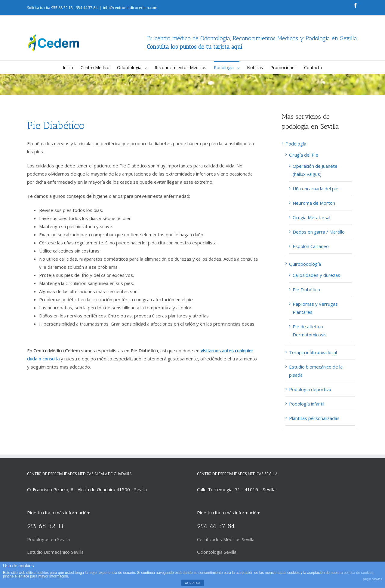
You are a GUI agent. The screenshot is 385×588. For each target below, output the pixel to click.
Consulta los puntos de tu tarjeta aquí (194, 47)
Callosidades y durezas (316, 275)
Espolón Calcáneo (311, 246)
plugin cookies (373, 579)
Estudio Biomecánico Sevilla (55, 552)
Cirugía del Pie (304, 155)
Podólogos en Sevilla (48, 539)
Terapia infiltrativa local (313, 352)
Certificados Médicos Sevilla (226, 539)
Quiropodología (305, 264)
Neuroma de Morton (314, 203)
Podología (296, 144)
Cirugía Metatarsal (311, 217)
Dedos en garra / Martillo (319, 232)
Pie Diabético (306, 289)
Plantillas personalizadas (314, 418)
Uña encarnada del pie (316, 188)
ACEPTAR (192, 583)
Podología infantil (307, 404)
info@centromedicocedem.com (130, 8)
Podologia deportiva (310, 389)
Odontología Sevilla (217, 552)
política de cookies (359, 573)
